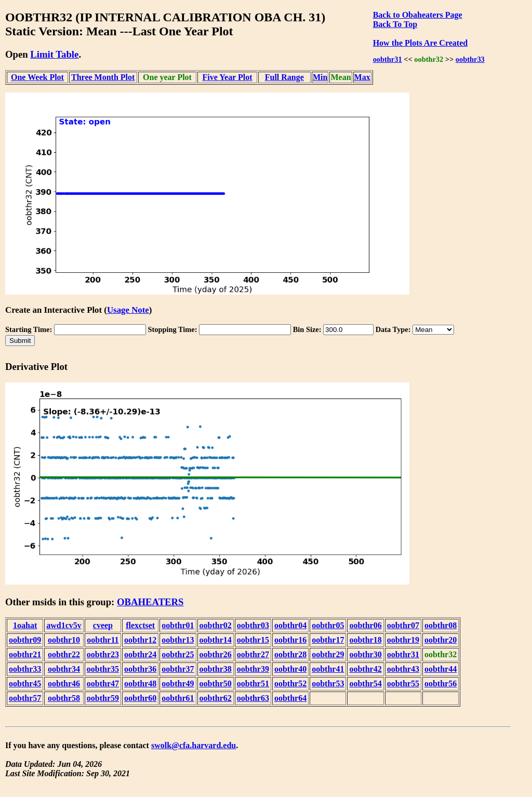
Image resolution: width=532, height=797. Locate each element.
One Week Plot (37, 77)
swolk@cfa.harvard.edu (194, 745)
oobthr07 (403, 625)
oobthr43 (403, 669)
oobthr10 (64, 640)
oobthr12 (140, 640)
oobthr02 (216, 625)
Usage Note (128, 310)
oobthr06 (365, 625)
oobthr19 (403, 640)
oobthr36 (140, 669)
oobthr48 (140, 683)
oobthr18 (365, 640)
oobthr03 (253, 625)
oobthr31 (388, 59)
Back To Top (395, 24)
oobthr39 (253, 669)
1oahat (25, 625)
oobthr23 (103, 654)
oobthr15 (253, 640)
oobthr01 (178, 625)
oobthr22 (64, 654)
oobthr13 (178, 640)
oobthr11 (103, 640)
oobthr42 (365, 669)
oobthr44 (441, 669)
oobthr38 (216, 669)
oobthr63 (253, 698)
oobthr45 (25, 683)
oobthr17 (328, 640)
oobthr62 (216, 698)
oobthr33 (470, 59)
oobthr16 (290, 640)
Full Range (284, 77)
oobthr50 (216, 683)
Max (362, 77)
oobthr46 (64, 683)
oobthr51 (253, 683)
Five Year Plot (228, 77)
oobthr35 (103, 669)
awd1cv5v (64, 625)
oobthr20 (441, 640)
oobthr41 (328, 669)
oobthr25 (178, 654)
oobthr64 (290, 698)
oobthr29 (328, 654)
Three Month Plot (103, 77)
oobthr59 (103, 698)
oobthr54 (365, 683)
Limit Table (54, 54)
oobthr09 (25, 640)
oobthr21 (25, 654)
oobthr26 (216, 654)
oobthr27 (253, 654)
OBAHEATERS (150, 602)
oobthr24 (140, 654)
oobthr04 (290, 625)
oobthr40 (290, 669)
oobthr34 (64, 669)
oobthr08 (441, 625)
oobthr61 (178, 698)
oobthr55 (403, 683)
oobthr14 (216, 640)
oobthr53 (328, 683)
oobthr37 (178, 669)
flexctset (140, 625)
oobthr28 (290, 654)
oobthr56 (441, 683)
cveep (103, 625)
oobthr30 (365, 654)
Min (320, 77)
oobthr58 (64, 698)
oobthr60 (140, 698)
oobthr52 (290, 683)
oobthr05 (328, 625)
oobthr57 (25, 698)
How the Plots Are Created (420, 43)
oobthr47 (103, 683)
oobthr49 (178, 683)
